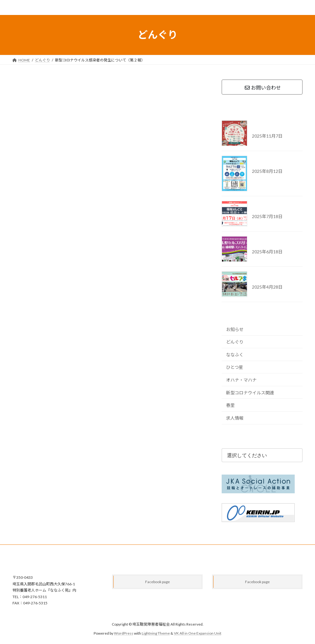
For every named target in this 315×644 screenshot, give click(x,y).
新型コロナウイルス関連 (250, 392)
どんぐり (235, 342)
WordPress (124, 633)
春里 (230, 405)
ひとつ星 (235, 367)
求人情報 (235, 418)
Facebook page (157, 582)
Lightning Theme (156, 633)
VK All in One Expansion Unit (198, 633)
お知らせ (235, 329)
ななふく (235, 354)
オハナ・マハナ (241, 380)
